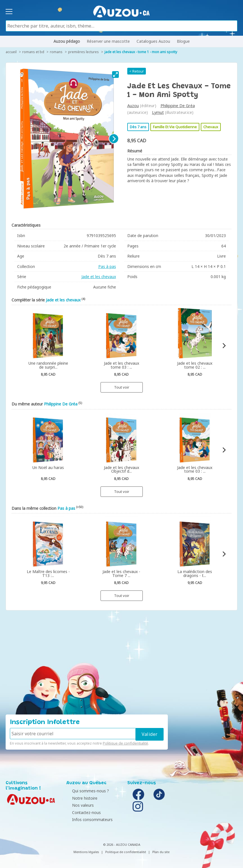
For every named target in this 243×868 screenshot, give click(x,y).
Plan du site (161, 852)
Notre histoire (81, 798)
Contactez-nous (82, 812)
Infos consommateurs (88, 819)
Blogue (183, 41)
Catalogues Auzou (153, 41)
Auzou (133, 106)
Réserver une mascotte (108, 41)
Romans (56, 52)
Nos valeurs (79, 805)
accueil (11, 52)
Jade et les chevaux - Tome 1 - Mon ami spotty (141, 52)
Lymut (158, 112)
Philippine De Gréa (178, 106)
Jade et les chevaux (99, 277)
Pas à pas (107, 266)
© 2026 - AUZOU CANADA (122, 845)
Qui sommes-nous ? (86, 791)
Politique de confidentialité (125, 743)
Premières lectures (83, 52)
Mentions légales (86, 852)
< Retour (137, 71)
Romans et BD (33, 52)
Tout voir (122, 387)
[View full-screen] (115, 75)
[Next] (114, 139)
